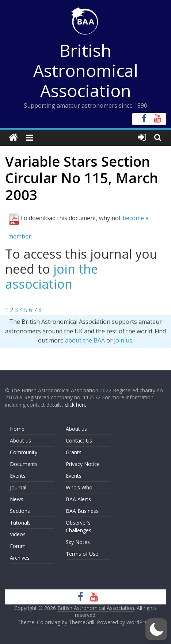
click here (76, 405)
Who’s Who (79, 487)
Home (17, 429)
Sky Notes (78, 542)
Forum (18, 546)
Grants (74, 452)
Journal (18, 487)
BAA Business (82, 511)
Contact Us (79, 441)
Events (18, 476)
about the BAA (85, 340)
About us (20, 441)
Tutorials (20, 523)
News (17, 499)
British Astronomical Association (86, 70)
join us (123, 340)
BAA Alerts (78, 499)
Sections (20, 511)
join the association (52, 276)
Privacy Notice (83, 464)
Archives (20, 558)
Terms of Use (82, 554)
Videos (18, 534)
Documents (24, 464)
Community (24, 452)
